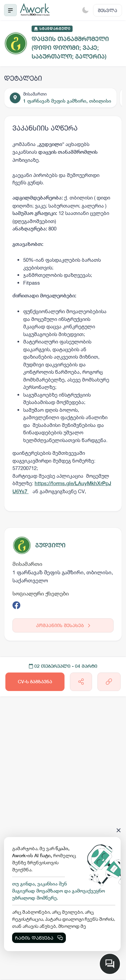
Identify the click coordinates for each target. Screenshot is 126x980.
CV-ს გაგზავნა (35, 682)
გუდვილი (50, 545)
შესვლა (108, 10)
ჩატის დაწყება (39, 938)
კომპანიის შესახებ (63, 625)
